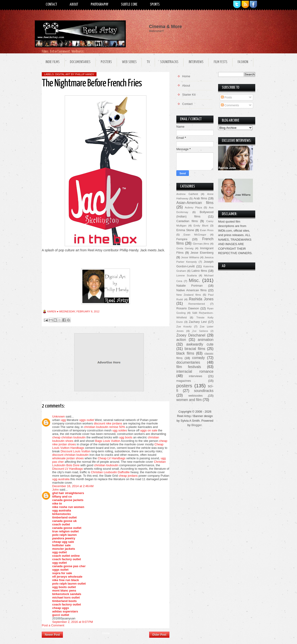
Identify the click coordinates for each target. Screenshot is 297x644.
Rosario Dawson (188, 308)
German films (201, 244)
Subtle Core (129, 5)
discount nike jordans (108, 423)
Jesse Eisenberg (202, 253)
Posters (106, 62)
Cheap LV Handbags (112, 458)
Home (106, 633)
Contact (51, 5)
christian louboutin (106, 465)
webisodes (195, 396)
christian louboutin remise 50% (105, 427)
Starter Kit (189, 95)
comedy (199, 358)
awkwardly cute (200, 344)
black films (185, 353)
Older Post (159, 635)
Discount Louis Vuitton (76, 451)
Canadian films (187, 221)
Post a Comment (53, 625)
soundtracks (204, 391)
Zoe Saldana (200, 331)
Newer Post (52, 635)
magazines (184, 381)
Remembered (197, 304)
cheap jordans (129, 476)
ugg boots (126, 437)
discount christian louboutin (70, 455)
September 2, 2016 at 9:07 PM (73, 622)
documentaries (188, 362)
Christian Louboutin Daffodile (110, 472)
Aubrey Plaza (194, 207)
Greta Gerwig (185, 248)
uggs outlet (87, 420)
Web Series (129, 62)
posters (184, 386)
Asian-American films (195, 203)
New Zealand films (189, 295)
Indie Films (53, 62)
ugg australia (61, 479)
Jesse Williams (190, 257)
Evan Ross (207, 230)
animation (206, 340)
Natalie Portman (189, 286)
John (55, 490)
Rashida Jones (201, 299)
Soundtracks (169, 62)
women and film (189, 400)
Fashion (243, 62)
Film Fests (221, 62)
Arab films (200, 198)
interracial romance (195, 371)
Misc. (194, 280)
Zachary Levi (198, 322)
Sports (155, 5)
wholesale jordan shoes (68, 458)
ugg (63, 420)
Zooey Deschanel (191, 335)
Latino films (199, 271)
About (74, 5)
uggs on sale (149, 430)
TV (148, 62)
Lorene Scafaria (187, 275)
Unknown (58, 416)
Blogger (197, 425)
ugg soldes (120, 430)
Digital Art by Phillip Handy (75, 74)
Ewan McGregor (195, 235)
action (181, 340)
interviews (196, 376)
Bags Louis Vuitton (108, 441)
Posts (226, 97)
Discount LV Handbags (68, 469)
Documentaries (80, 62)
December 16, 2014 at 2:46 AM (73, 486)
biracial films (195, 349)
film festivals (189, 367)
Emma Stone (185, 230)
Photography (100, 5)
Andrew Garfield (187, 194)
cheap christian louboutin (69, 437)
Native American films (192, 290)
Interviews (196, 62)
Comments (230, 105)
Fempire (182, 239)
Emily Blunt (201, 225)
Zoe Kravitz (184, 326)
